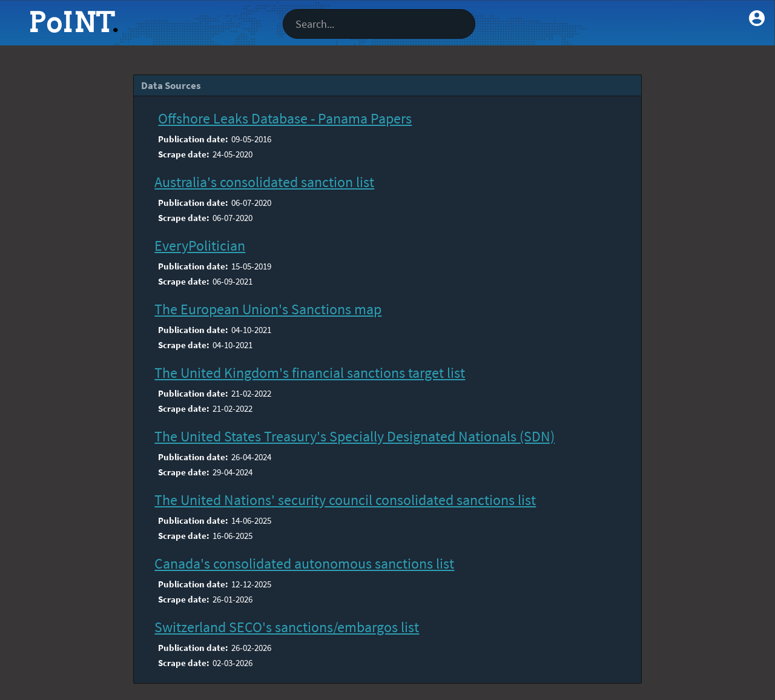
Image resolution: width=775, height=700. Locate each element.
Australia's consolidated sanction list (264, 182)
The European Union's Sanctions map (268, 309)
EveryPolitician (200, 246)
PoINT (71, 22)
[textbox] (379, 24)
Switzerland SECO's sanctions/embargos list (287, 627)
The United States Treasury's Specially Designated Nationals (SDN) (355, 436)
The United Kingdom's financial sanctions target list (310, 373)
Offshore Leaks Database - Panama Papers (285, 118)
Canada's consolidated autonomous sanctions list (304, 563)
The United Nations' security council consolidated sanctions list (345, 500)
